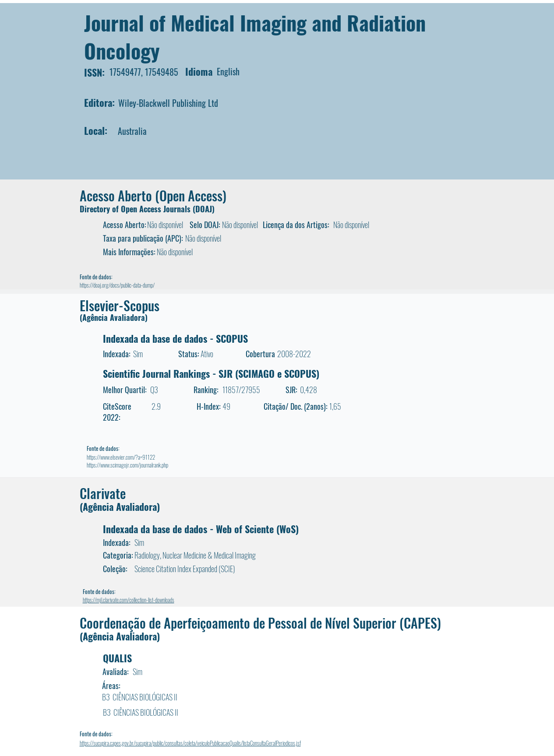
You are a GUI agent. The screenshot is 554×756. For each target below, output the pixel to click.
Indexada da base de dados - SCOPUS (175, 338)
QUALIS (117, 658)
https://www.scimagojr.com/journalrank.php (127, 465)
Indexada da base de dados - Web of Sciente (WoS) (201, 529)
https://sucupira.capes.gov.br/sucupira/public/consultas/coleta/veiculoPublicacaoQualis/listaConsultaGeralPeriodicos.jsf (190, 743)
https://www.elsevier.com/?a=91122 (121, 457)
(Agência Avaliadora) (114, 317)
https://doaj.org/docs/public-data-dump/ (117, 285)
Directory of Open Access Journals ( (138, 209)
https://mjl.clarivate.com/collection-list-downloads (129, 600)
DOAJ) (205, 209)
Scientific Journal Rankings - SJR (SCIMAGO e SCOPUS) (211, 373)
